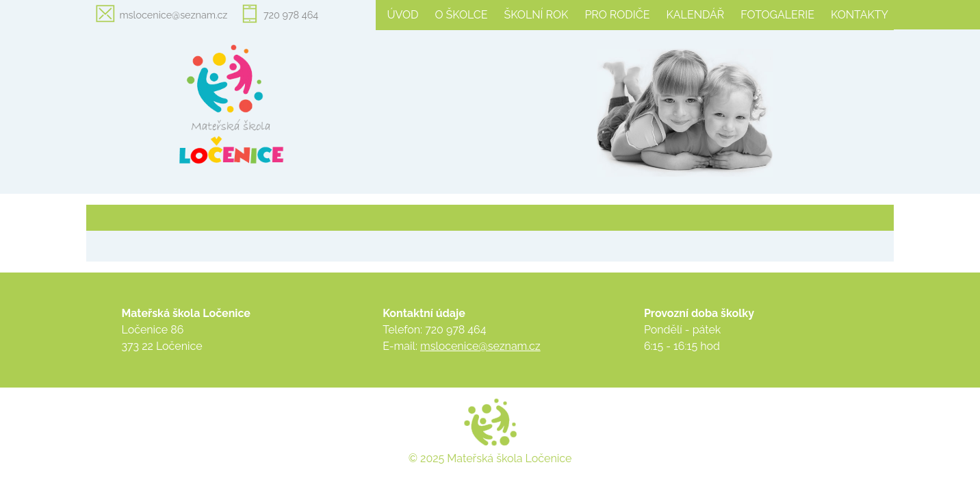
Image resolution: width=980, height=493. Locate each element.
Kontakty (860, 15)
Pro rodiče (617, 15)
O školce (461, 15)
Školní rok (537, 15)
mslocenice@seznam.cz (173, 15)
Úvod (402, 15)
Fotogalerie (777, 15)
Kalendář (695, 15)
